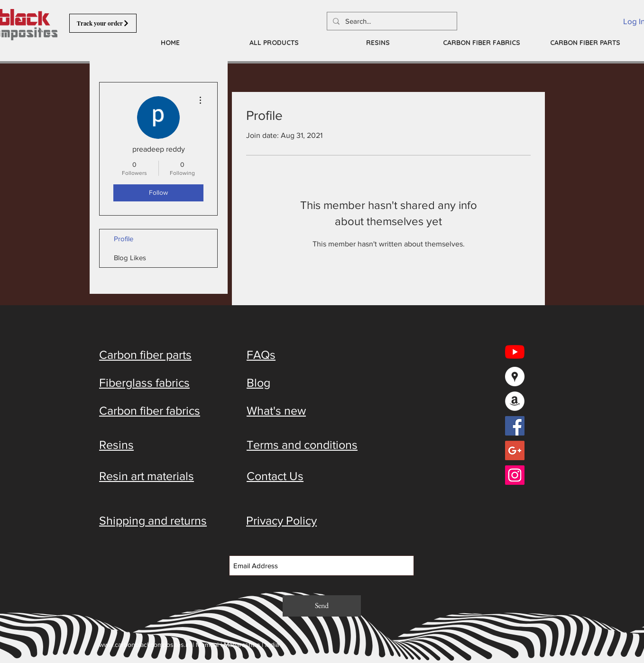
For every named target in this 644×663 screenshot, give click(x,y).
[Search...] (391, 21)
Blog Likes (130, 258)
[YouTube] (515, 352)
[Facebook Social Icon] (515, 426)
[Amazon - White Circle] (515, 401)
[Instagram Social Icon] (515, 475)
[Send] (322, 606)
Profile (124, 239)
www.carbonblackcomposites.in (145, 645)
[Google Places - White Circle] (515, 377)
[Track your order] (103, 23)
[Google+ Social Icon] (515, 450)
